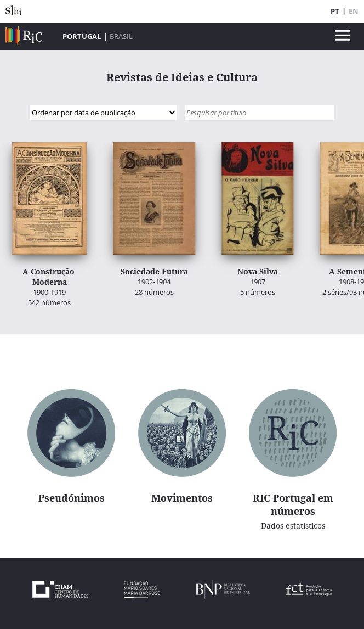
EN (354, 11)
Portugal (82, 36)
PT (335, 11)
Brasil (121, 36)
